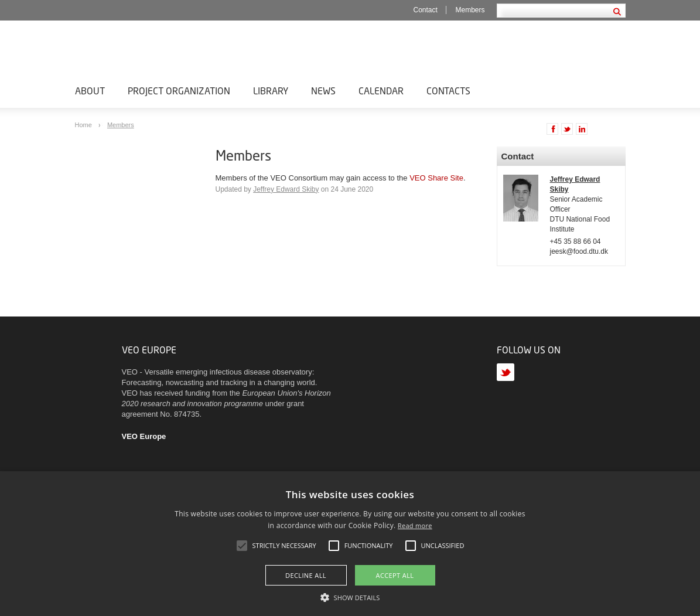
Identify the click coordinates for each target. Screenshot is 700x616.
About (90, 91)
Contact (426, 10)
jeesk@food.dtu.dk (579, 251)
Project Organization (179, 91)
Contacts (448, 91)
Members (470, 10)
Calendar (381, 91)
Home (84, 125)
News (323, 91)
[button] (350, 597)
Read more (415, 525)
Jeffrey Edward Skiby (286, 189)
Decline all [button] (306, 575)
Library (271, 91)
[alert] (350, 544)
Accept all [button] (395, 575)
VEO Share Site (436, 178)
